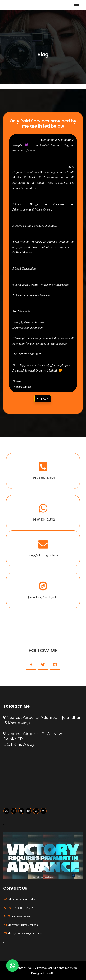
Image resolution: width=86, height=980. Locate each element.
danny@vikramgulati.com (43, 555)
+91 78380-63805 (43, 478)
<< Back (43, 399)
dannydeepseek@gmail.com (26, 933)
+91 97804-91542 (43, 520)
